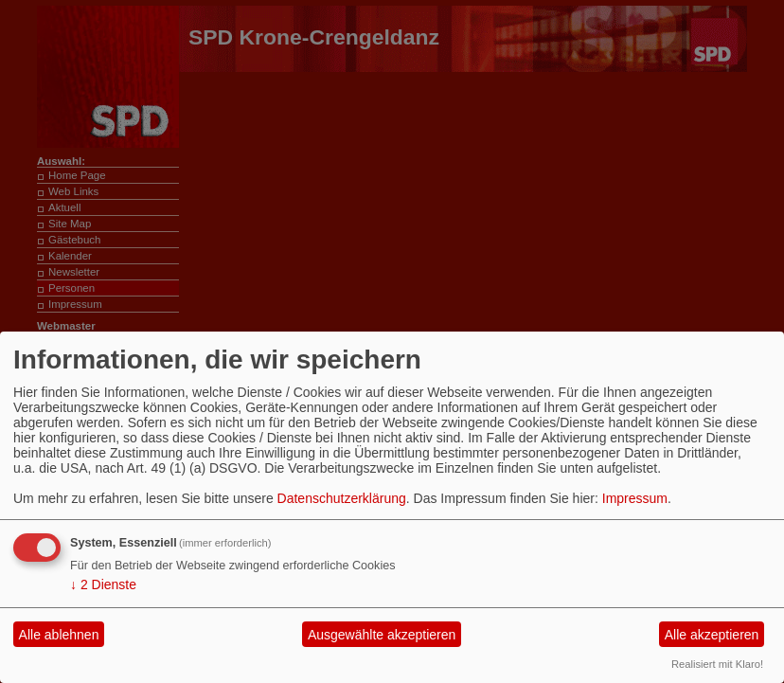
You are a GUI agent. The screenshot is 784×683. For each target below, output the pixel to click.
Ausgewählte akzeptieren (382, 635)
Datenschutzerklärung (342, 498)
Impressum (635, 498)
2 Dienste (103, 584)
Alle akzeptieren (712, 635)
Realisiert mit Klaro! (717, 664)
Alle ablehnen (59, 635)
